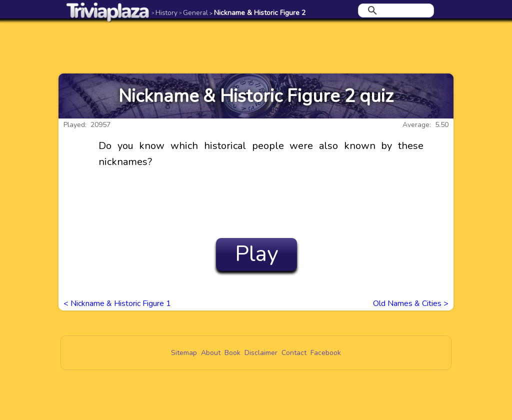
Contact (294, 353)
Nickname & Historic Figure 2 (257, 13)
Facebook (326, 353)
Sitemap (184, 353)
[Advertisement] (256, 46)
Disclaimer (261, 353)
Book (232, 353)
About (211, 353)
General (193, 13)
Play (257, 254)
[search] (394, 10)
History (164, 13)
